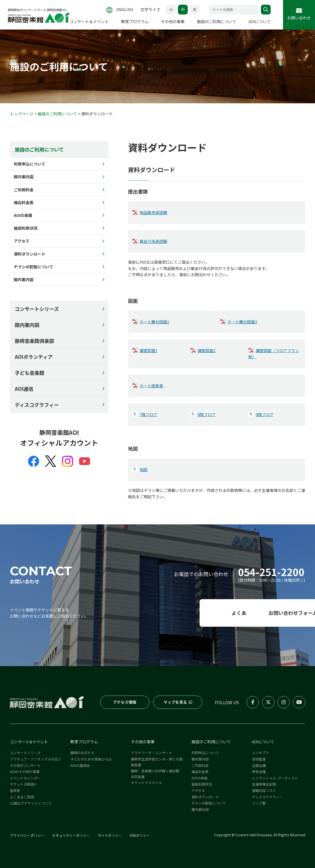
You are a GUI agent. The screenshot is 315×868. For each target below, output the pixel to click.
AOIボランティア (34, 357)
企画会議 (259, 765)
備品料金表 (200, 772)
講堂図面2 (207, 350)
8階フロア (207, 414)
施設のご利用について (57, 114)
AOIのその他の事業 (25, 772)
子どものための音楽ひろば (91, 759)
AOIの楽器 (199, 778)
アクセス (198, 791)
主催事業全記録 (264, 784)
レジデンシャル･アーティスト (275, 778)
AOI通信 (24, 389)
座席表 (15, 791)
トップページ (22, 114)
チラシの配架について (209, 803)
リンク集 (259, 803)
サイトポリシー (110, 836)
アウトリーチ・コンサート (152, 753)
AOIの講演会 (80, 765)
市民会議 (259, 772)
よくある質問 (157, 613)
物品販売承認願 (153, 213)
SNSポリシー (140, 836)
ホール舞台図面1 (154, 322)
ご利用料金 (200, 765)
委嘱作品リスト (264, 791)
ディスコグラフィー (37, 405)
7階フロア (149, 414)
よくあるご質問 (22, 797)
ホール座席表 (151, 386)
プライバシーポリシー (27, 836)
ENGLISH (125, 6)
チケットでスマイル (146, 783)
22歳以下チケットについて (31, 803)
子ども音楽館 (30, 373)
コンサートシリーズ (37, 309)
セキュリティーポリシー (71, 836)
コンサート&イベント (29, 742)
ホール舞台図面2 (242, 322)
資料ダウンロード (205, 797)
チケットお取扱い (24, 784)
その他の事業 (143, 742)
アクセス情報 (125, 702)
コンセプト (261, 753)
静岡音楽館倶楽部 (34, 341)
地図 (143, 470)
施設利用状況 (202, 784)
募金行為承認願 (153, 241)
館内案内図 (27, 325)
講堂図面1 (149, 350)
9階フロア (265, 414)
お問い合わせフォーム (259, 613)
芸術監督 (259, 759)
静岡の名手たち (82, 753)
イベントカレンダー (25, 778)
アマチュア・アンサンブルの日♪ (36, 759)
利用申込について (205, 753)
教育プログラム (84, 742)
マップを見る (175, 702)
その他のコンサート (25, 765)
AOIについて (263, 742)
